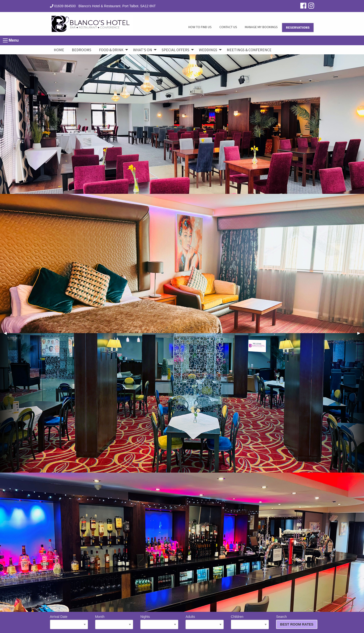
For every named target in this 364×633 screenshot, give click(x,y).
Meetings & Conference (249, 50)
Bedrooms (82, 50)
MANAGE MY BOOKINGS (261, 27)
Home (59, 50)
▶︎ (361, 333)
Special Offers (176, 50)
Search (295, 622)
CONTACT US (228, 27)
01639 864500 (63, 6)
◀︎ (7, 333)
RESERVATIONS (298, 27)
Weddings (208, 50)
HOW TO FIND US (200, 27)
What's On (143, 50)
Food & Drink (111, 50)
